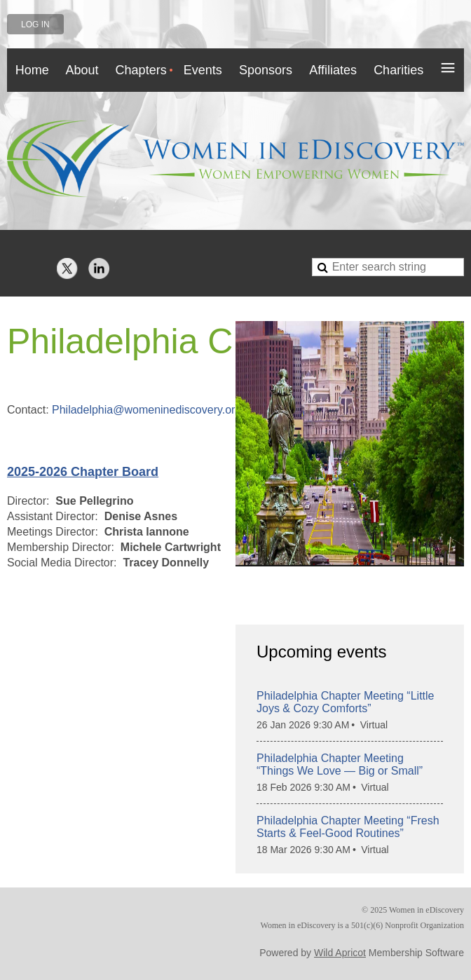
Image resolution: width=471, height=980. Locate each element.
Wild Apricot (340, 953)
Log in (35, 25)
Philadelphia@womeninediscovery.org (146, 410)
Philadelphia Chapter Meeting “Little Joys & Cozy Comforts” (345, 702)
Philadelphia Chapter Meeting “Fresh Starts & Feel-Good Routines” (348, 827)
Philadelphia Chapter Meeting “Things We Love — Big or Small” (340, 764)
